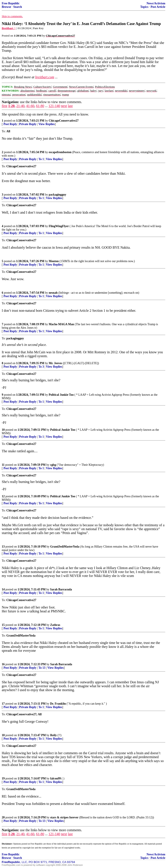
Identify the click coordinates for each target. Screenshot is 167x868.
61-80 (40, 106)
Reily (53, 735)
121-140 (54, 106)
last (70, 106)
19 (3, 778)
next (64, 106)
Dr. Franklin (58, 704)
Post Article (158, 7)
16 (3, 664)
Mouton (54, 261)
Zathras (55, 625)
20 (3, 817)
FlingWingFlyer (59, 226)
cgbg (53, 465)
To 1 (41, 159)
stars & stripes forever (64, 817)
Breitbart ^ (9, 28)
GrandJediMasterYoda (65, 547)
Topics (144, 7)
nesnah (53, 293)
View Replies (47, 124)
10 (3, 430)
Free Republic (11, 3)
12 (3, 496)
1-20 (11, 106)
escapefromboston (60, 152)
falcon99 (56, 778)
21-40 (20, 106)
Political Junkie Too (61, 395)
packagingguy (58, 195)
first (5, 106)
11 (3, 465)
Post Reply (10, 124)
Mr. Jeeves (55, 363)
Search (18, 7)
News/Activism (156, 3)
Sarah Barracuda (61, 589)
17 (3, 704)
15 (3, 625)
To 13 (42, 668)
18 (3, 735)
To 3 (41, 367)
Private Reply (28, 124)
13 (3, 547)
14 (3, 589)
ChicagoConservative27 (64, 121)
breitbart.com (45, 77)
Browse (6, 7)
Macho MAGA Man (61, 324)
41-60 (30, 106)
